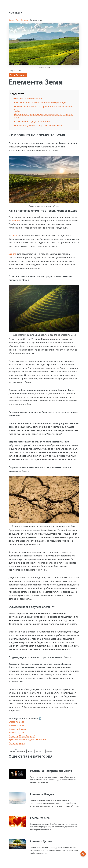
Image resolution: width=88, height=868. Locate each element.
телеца (15, 235)
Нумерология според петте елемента (28, 739)
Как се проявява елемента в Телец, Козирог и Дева (41, 102)
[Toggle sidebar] (11, 7)
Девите (12, 254)
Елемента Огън (16, 725)
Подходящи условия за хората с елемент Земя (38, 125)
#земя (31, 751)
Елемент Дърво (17, 732)
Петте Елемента (22, 20)
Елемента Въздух (17, 729)
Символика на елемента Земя (27, 99)
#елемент (21, 751)
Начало (12, 20)
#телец (49, 751)
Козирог (16, 221)
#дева (12, 751)
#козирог (40, 751)
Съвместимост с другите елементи (32, 121)
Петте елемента (17, 743)
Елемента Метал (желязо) (22, 736)
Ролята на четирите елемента (51, 771)
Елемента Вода (16, 722)
